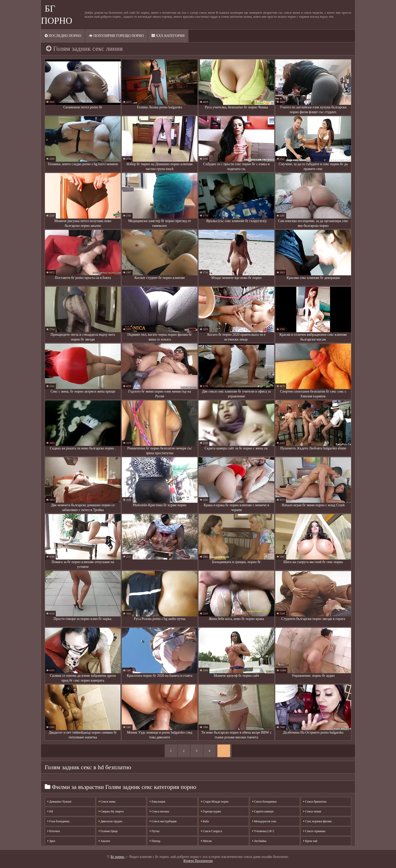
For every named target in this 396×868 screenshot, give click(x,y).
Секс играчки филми (317, 821)
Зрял (51, 841)
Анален (104, 841)
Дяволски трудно (111, 821)
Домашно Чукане (59, 802)
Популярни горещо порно (116, 36)
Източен (54, 831)
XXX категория (168, 36)
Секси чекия (312, 811)
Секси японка (159, 811)
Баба (205, 821)
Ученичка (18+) (263, 831)
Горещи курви (211, 811)
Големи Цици (108, 831)
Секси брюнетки (315, 802)
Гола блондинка (58, 821)
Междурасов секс (264, 821)
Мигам (206, 841)
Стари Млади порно (215, 802)
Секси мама (107, 802)
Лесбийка (259, 841)
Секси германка (314, 831)
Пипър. (155, 841)
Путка (155, 831)
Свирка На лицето (111, 811)
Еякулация (157, 802)
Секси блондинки (264, 802)
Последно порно (63, 36)
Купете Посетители (198, 861)
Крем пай (310, 841)
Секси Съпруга (212, 831)
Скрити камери (263, 811)
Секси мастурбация (163, 821)
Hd (50, 811)
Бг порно (118, 857)
